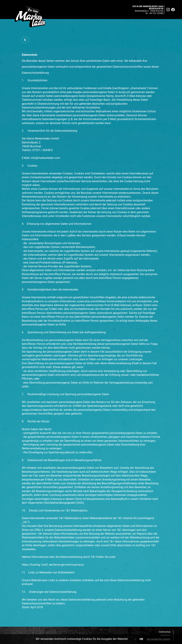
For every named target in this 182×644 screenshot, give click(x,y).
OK (141, 639)
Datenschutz (165, 632)
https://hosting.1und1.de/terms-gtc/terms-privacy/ (53, 565)
